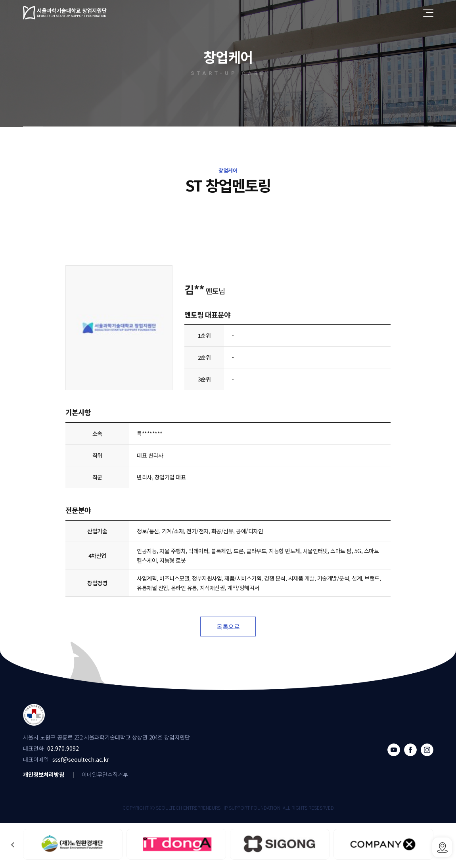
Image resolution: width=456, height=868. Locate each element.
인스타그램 (427, 750)
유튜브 (394, 750)
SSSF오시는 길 (442, 847)
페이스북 (410, 750)
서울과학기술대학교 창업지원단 (65, 13)
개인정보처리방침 (44, 774)
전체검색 (411, 13)
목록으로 (228, 627)
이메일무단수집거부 (105, 774)
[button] (13, 845)
